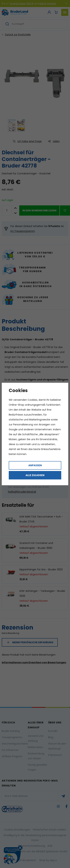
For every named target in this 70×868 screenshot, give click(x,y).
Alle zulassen (35, 475)
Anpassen (35, 465)
